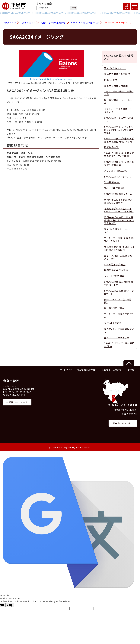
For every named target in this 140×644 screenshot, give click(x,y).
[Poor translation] (10, 605)
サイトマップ (66, 370)
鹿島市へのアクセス (123, 424)
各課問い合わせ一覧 (17, 403)
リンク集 (130, 370)
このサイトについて (112, 370)
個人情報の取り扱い (87, 370)
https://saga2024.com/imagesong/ (51, 79)
